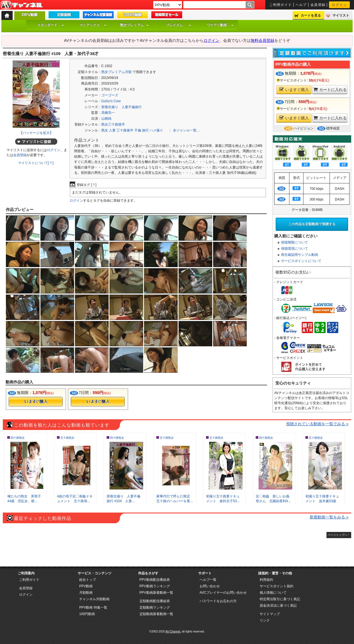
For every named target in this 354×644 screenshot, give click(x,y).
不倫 (138, 130)
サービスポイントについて (301, 261)
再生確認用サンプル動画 (300, 255)
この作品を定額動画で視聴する (312, 224)
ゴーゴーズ (110, 95)
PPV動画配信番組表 (155, 580)
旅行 (145, 130)
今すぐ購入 (36, 402)
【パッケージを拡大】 (36, 133)
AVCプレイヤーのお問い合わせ (223, 593)
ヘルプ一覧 (208, 580)
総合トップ (88, 580)
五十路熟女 (67, 438)
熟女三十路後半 (113, 124)
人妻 (112, 130)
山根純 (106, 119)
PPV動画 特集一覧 (93, 607)
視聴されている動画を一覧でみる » (317, 424)
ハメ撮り (156, 130)
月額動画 (86, 593)
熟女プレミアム (134, 25)
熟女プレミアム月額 (117, 72)
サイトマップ (270, 614)
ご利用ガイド (281, 5)
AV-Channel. (173, 632)
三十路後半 (125, 130)
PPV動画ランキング (155, 586)
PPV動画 (86, 586)
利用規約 (266, 580)
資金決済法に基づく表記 (278, 606)
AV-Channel (22, 5)
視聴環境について (294, 249)
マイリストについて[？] (36, 163)
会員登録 (318, 5)
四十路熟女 (18, 438)
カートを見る (311, 15)
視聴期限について (294, 242)
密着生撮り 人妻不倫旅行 (122, 107)
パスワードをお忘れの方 (218, 601)
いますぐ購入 (294, 89)
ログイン (339, 5)
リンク (265, 620)
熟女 (105, 130)
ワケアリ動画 (220, 25)
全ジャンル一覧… (186, 130)
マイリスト (341, 15)
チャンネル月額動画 (94, 599)
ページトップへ (337, 535)
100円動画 (87, 614)
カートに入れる (330, 89)
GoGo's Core (111, 101)
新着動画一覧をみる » (329, 517)
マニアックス (93, 25)
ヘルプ (301, 5)
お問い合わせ (210, 586)
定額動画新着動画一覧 (156, 614)
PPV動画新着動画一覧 (156, 593)
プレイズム (179, 25)
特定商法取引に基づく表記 (280, 599)
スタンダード (51, 25)
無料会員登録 (262, 40)
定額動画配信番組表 (155, 601)
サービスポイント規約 (277, 586)
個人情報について (273, 593)
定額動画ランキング (155, 607)
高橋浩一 (108, 113)
